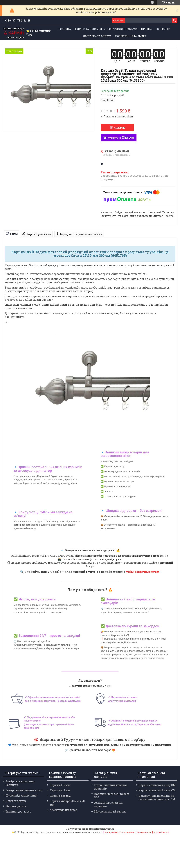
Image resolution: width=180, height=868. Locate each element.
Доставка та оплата (97, 36)
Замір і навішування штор (24, 790)
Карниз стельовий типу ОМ (157, 785)
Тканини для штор (18, 811)
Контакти (163, 29)
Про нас (147, 29)
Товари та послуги (88, 29)
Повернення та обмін (130, 36)
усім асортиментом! (143, 572)
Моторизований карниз (110, 811)
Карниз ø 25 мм (60, 796)
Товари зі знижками (122, 29)
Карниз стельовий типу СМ (157, 790)
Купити (119, 128)
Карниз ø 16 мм (60, 785)
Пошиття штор (16, 801)
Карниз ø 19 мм (60, 790)
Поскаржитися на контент (118, 832)
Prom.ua (110, 829)
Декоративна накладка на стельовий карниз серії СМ (157, 797)
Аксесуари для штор (64, 810)
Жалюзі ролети (16, 806)
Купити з (120, 138)
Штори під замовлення (21, 795)
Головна (65, 29)
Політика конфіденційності (152, 832)
